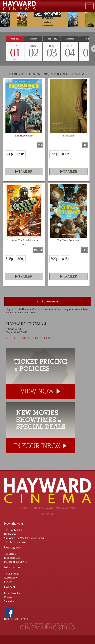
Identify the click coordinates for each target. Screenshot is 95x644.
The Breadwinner (13, 530)
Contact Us (41, 338)
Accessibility (11, 578)
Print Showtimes (48, 301)
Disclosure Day (12, 558)
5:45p (9, 259)
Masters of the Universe (16, 562)
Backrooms (10, 534)
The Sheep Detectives (15, 542)
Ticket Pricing (11, 574)
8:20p (21, 259)
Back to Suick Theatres (16, 619)
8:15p (66, 154)
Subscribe (9, 601)
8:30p (21, 154)
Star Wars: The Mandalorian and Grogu (24, 538)
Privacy (8, 582)
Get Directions (18, 338)
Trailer (24, 172)
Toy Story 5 (10, 554)
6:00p (54, 154)
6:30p (9, 154)
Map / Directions (13, 593)
